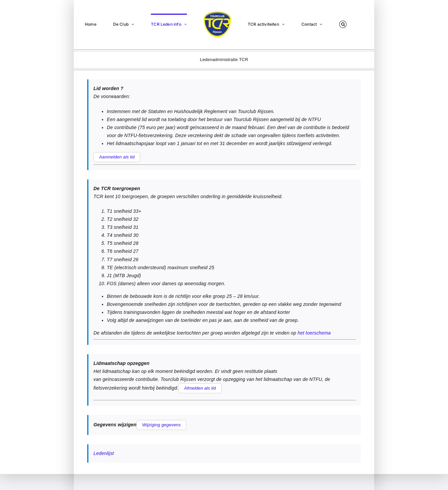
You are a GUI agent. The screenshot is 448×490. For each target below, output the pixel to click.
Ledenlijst (104, 453)
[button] (343, 24)
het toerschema (314, 333)
